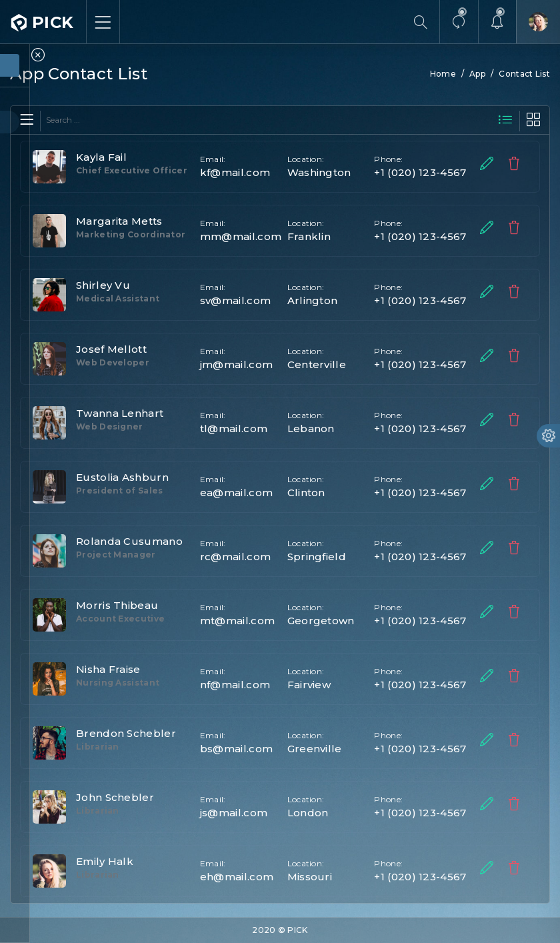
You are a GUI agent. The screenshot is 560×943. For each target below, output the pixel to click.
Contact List (524, 74)
